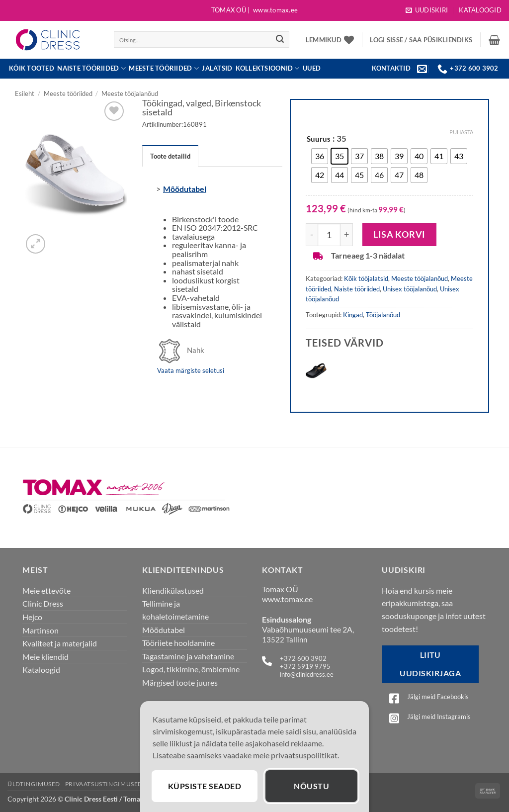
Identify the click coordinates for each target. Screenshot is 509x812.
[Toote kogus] (329, 235)
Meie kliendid (45, 657)
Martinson (41, 630)
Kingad (353, 315)
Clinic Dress (43, 603)
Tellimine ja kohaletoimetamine (175, 610)
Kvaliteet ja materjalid (60, 643)
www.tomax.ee (287, 599)
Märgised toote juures (180, 682)
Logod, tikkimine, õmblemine (191, 669)
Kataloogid (480, 10)
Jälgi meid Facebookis (438, 697)
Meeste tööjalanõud (130, 93)
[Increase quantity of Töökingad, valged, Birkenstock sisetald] (347, 235)
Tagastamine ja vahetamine (188, 656)
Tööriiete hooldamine (178, 643)
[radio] (320, 156)
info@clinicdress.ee (307, 674)
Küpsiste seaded (205, 786)
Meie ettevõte (46, 590)
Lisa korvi (399, 234)
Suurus (319, 139)
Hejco (32, 617)
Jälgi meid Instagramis (439, 717)
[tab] (170, 156)
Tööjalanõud (383, 315)
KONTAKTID (391, 68)
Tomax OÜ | (254, 10)
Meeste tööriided (164, 68)
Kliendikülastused (173, 590)
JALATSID (217, 68)
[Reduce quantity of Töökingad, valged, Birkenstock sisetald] (312, 235)
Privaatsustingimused (104, 784)
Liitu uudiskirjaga (430, 664)
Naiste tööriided (91, 68)
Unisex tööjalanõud (410, 289)
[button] (427, 10)
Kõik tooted (32, 68)
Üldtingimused (34, 784)
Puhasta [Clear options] (461, 132)
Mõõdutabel (185, 189)
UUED (312, 68)
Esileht (25, 93)
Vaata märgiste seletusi (191, 370)
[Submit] (280, 40)
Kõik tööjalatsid (366, 278)
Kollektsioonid (268, 68)
